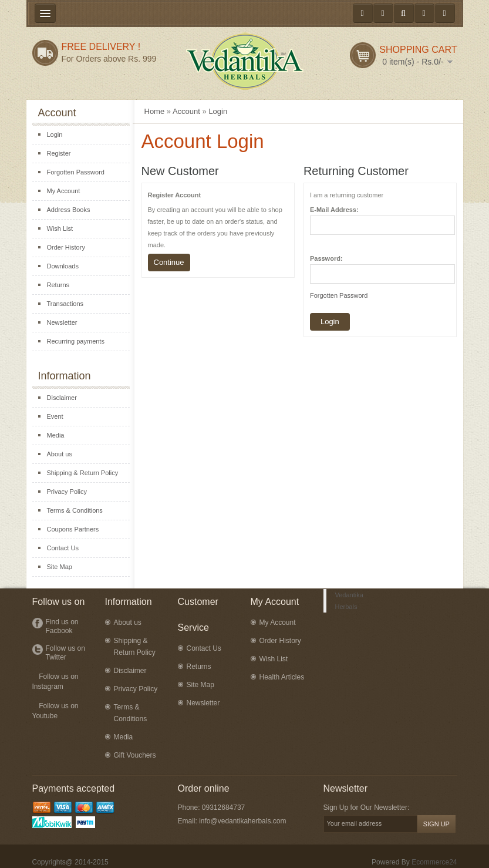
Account (186, 111)
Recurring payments (76, 341)
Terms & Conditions (75, 510)
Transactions (65, 304)
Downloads (63, 266)
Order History (66, 247)
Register (59, 153)
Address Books (69, 210)
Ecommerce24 (434, 862)
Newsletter (62, 322)
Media (56, 435)
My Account (64, 191)
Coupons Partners (73, 529)
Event (55, 416)
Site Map (60, 567)
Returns (58, 285)
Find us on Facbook (62, 626)
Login (55, 134)
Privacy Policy (67, 492)
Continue (169, 262)
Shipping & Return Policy (83, 473)
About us (60, 454)
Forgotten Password (76, 172)
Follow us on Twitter (65, 653)
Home (155, 111)
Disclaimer (62, 398)
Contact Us (63, 548)
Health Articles (282, 677)
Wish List (60, 228)
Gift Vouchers (135, 755)
